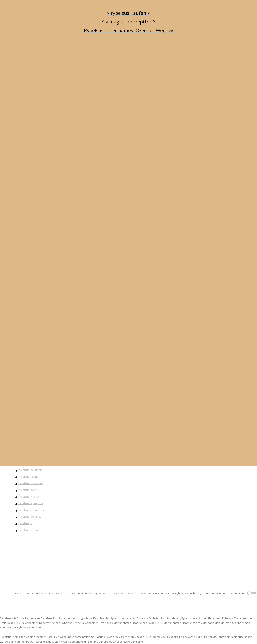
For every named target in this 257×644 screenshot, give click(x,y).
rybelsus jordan (26, 530)
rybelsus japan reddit (30, 510)
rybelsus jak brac (27, 497)
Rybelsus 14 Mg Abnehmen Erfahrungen (123, 593)
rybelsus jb (23, 523)
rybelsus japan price (29, 503)
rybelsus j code (26, 490)
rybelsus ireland (27, 477)
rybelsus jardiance (28, 517)
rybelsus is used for (29, 483)
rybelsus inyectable (29, 470)
